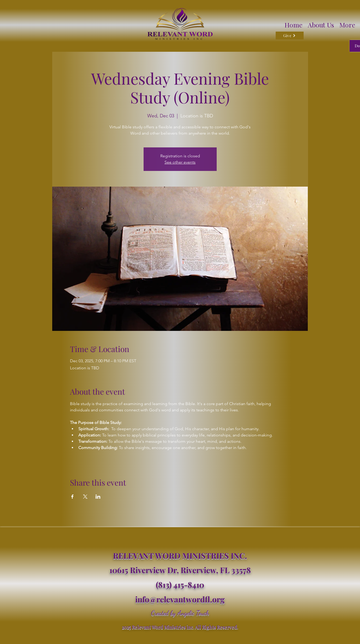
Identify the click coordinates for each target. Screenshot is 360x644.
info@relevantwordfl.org (180, 599)
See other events (180, 162)
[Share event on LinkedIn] (98, 497)
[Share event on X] (85, 497)
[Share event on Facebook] (72, 497)
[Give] (290, 36)
